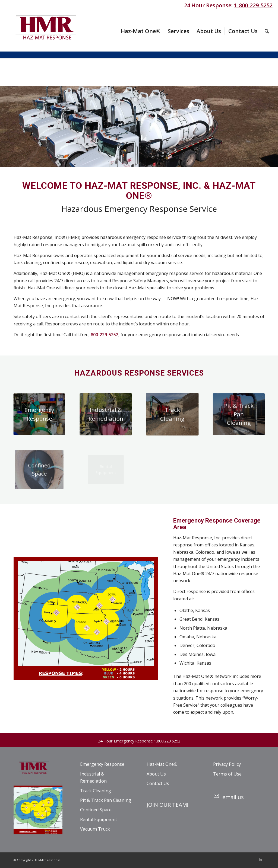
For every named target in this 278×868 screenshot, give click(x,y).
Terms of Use (227, 774)
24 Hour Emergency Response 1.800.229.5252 (139, 741)
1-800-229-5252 (253, 5)
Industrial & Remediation (93, 777)
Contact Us (158, 783)
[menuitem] (141, 31)
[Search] (267, 31)
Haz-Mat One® (162, 764)
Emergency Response (102, 764)
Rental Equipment (99, 819)
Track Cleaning (96, 791)
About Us (156, 774)
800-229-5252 (105, 335)
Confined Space (96, 810)
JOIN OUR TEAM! (168, 805)
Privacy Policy (227, 764)
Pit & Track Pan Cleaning (106, 800)
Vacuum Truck (95, 829)
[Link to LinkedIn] (260, 859)
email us (228, 796)
